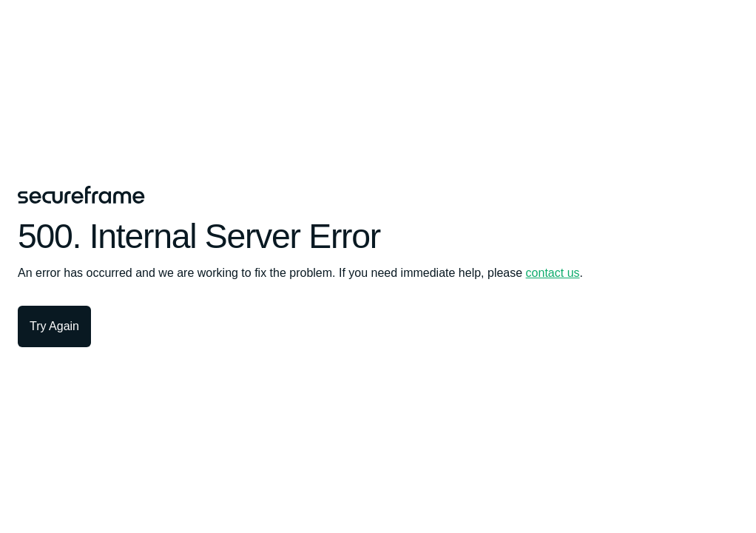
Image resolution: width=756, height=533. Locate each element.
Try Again (54, 326)
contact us (553, 273)
